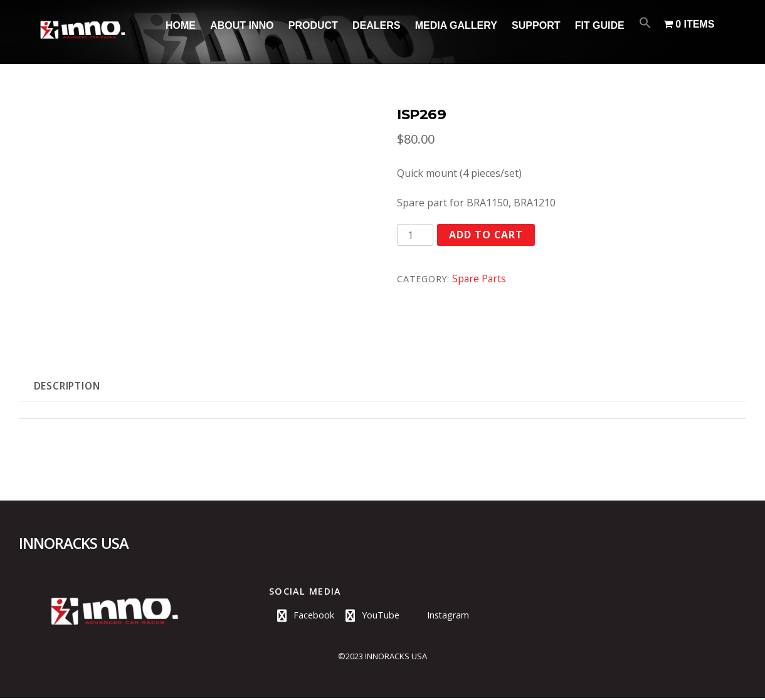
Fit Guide (600, 25)
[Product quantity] (415, 235)
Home (181, 25)
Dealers (376, 25)
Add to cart (486, 235)
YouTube (370, 617)
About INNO (242, 25)
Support (536, 25)
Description (70, 386)
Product (313, 25)
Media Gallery (456, 25)
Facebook (303, 617)
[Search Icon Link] (646, 23)
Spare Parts (480, 278)
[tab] (70, 386)
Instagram (438, 617)
